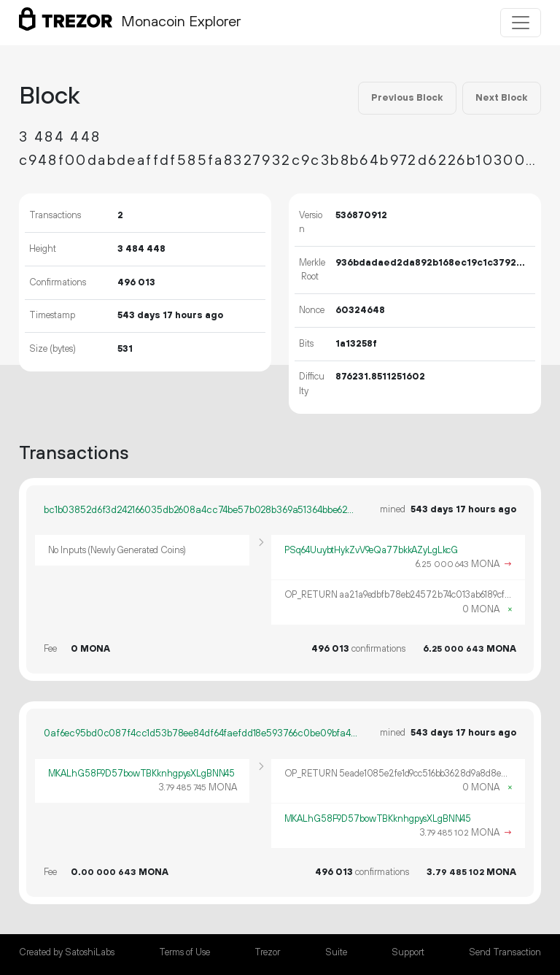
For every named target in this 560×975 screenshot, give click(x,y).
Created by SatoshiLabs (67, 952)
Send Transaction (505, 952)
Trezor (267, 952)
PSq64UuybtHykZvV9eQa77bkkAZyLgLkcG (372, 550)
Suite (336, 952)
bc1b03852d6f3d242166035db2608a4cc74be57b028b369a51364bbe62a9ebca (201, 510)
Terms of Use (184, 952)
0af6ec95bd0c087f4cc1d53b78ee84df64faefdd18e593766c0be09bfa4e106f (201, 733)
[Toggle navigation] (521, 23)
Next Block (501, 98)
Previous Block (407, 98)
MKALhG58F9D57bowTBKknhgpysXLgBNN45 (142, 774)
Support (408, 952)
